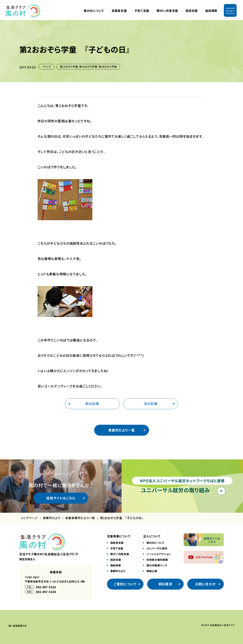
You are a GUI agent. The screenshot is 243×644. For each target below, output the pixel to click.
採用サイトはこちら (61, 498)
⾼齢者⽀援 (119, 11)
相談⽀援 (116, 560)
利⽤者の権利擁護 (157, 560)
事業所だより (52, 518)
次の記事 (151, 404)
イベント (47, 67)
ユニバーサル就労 (157, 548)
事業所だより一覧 (122, 430)
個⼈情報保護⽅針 (18, 626)
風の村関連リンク (157, 565)
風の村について (94, 11)
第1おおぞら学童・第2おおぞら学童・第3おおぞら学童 (88, 67)
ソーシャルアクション (159, 554)
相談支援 (192, 11)
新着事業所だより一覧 (80, 518)
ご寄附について (125, 584)
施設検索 (211, 11)
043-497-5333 (46, 587)
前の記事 (92, 404)
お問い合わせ (205, 584)
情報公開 (152, 571)
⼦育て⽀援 (142, 11)
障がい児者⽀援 (167, 11)
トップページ (29, 518)
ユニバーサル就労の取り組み (175, 490)
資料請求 (165, 584)
